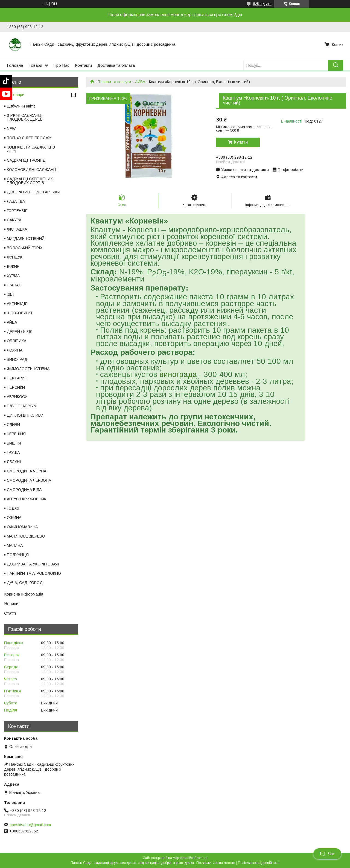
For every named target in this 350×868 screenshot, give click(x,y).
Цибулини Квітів (21, 106)
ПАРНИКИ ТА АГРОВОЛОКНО (34, 573)
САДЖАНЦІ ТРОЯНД (26, 160)
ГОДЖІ (13, 508)
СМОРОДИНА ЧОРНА (27, 471)
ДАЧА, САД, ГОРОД (25, 583)
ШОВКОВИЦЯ (19, 313)
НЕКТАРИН (17, 378)
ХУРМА (13, 276)
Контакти (83, 65)
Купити (241, 142)
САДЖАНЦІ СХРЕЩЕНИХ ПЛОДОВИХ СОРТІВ (30, 181)
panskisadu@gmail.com (30, 825)
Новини (11, 604)
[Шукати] (336, 65)
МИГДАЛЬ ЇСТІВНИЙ (26, 239)
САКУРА (14, 220)
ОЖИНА (14, 518)
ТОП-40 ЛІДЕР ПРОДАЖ (29, 138)
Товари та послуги (114, 82)
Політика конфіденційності (259, 863)
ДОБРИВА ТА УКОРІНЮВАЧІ (33, 564)
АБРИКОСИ (17, 397)
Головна (15, 65)
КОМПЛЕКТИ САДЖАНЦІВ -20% (31, 149)
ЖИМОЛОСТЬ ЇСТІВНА (28, 369)
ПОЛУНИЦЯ (18, 555)
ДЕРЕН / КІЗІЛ (20, 332)
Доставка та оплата (116, 65)
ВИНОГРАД (17, 359)
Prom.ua (201, 858)
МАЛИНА (15, 545)
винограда (178, 374)
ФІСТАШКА (17, 229)
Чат (327, 854)
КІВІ (10, 294)
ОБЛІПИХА (17, 341)
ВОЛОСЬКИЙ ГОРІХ (25, 248)
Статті (10, 613)
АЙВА (140, 82)
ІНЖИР (13, 266)
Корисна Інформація (24, 594)
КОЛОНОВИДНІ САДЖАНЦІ (32, 170)
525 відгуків (262, 4)
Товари (35, 65)
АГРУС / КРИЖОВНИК (27, 499)
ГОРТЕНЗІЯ (17, 211)
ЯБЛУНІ (14, 462)
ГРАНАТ (14, 285)
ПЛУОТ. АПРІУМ (22, 406)
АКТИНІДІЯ (17, 304)
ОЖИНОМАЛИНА (22, 527)
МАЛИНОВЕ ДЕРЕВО (26, 536)
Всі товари (14, 95)
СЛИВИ (13, 425)
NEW (11, 129)
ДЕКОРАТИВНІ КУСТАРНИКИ (33, 192)
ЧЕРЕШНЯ (16, 434)
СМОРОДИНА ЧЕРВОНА (29, 480)
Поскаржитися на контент (216, 863)
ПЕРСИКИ (16, 387)
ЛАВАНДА (16, 201)
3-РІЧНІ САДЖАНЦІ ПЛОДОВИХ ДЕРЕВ (25, 117)
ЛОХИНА (15, 350)
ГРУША (13, 452)
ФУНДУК (15, 257)
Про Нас (62, 65)
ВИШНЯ (14, 443)
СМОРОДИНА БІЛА (24, 490)
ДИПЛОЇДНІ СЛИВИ (25, 415)
